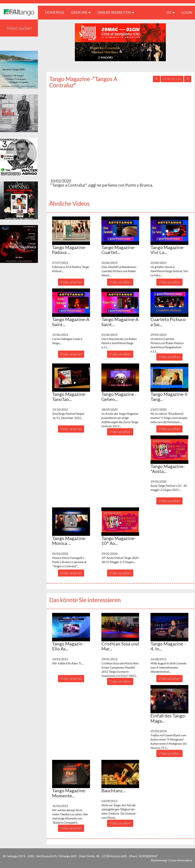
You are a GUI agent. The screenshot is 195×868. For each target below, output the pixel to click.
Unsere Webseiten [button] (116, 12)
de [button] (171, 12)
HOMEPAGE (56, 12)
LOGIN (187, 12)
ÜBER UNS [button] (81, 12)
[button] (71, 231)
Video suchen (19, 28)
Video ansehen (71, 282)
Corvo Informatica (180, 860)
